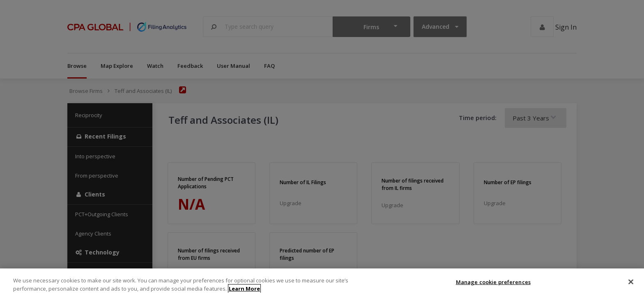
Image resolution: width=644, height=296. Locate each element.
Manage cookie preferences (493, 287)
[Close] (631, 287)
